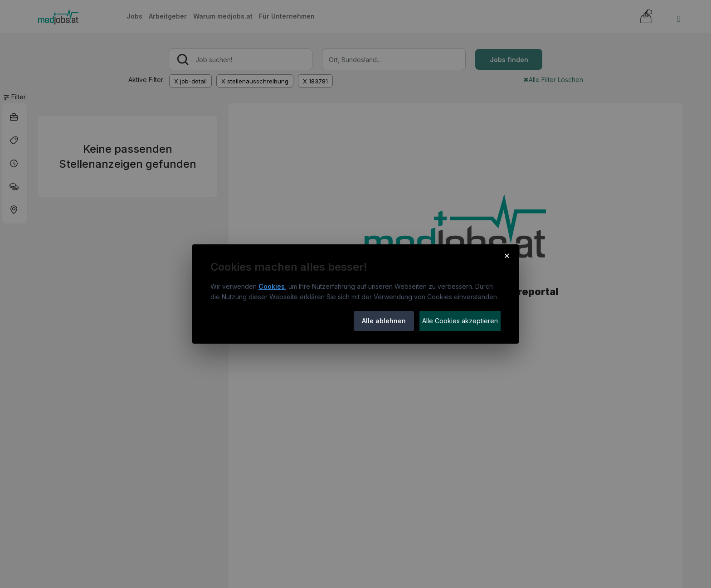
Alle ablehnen (384, 321)
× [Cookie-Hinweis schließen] (507, 255)
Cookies (272, 286)
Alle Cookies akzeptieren (460, 321)
